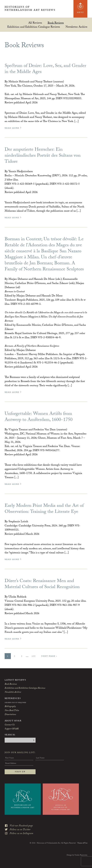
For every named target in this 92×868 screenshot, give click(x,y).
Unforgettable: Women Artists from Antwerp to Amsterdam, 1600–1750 (39, 417)
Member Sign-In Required (15, 703)
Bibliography (10, 707)
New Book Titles (12, 711)
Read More (13, 128)
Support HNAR (12, 729)
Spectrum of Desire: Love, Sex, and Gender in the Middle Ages (45, 69)
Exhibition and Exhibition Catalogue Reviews (34, 27)
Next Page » (49, 657)
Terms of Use (82, 842)
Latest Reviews (15, 680)
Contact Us (10, 725)
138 (35, 656)
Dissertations (10, 715)
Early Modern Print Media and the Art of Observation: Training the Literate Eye (44, 509)
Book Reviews (56, 23)
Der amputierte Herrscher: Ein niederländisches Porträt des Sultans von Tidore (43, 156)
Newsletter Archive (76, 27)
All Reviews (35, 23)
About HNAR (13, 721)
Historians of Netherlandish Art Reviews (32, 9)
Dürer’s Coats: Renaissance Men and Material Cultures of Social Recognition (42, 584)
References (13, 699)
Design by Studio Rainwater (77, 854)
